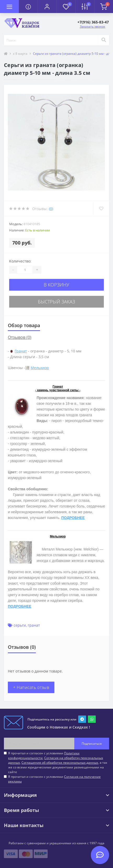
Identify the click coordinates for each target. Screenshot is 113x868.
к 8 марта (20, 54)
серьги (20, 625)
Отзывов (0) (20, 337)
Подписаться (92, 744)
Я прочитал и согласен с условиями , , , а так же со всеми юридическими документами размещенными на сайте (58, 763)
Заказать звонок (92, 26)
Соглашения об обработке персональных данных (60, 763)
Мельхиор (40, 368)
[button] (47, 7)
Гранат (21, 351)
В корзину (56, 285)
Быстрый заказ (56, 302)
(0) (51, 209)
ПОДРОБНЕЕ (73, 518)
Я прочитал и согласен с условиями (54, 779)
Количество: (20, 261)
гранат (34, 625)
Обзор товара (24, 325)
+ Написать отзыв (31, 687)
